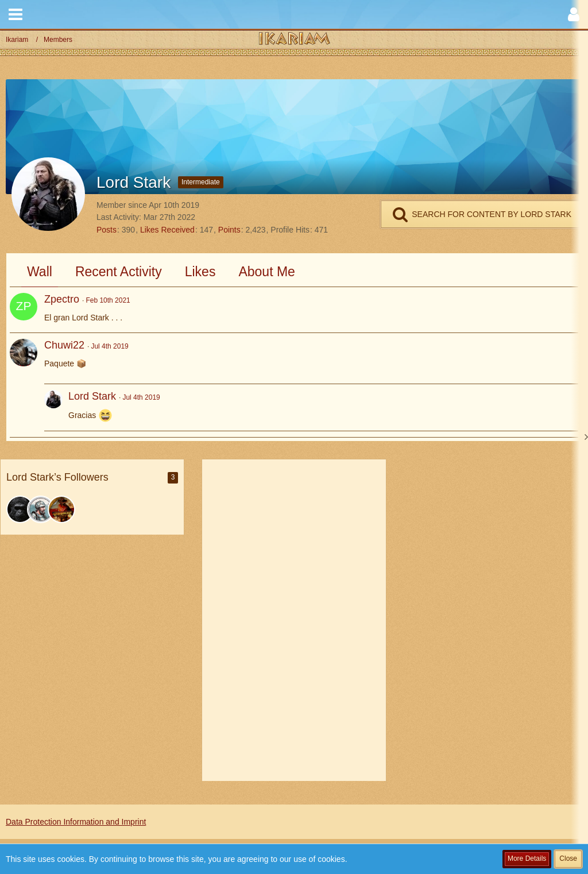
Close (568, 858)
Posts (107, 230)
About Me (266, 272)
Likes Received (167, 230)
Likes (200, 272)
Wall (40, 272)
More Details (527, 858)
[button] (16, 14)
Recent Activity (119, 272)
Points (229, 230)
